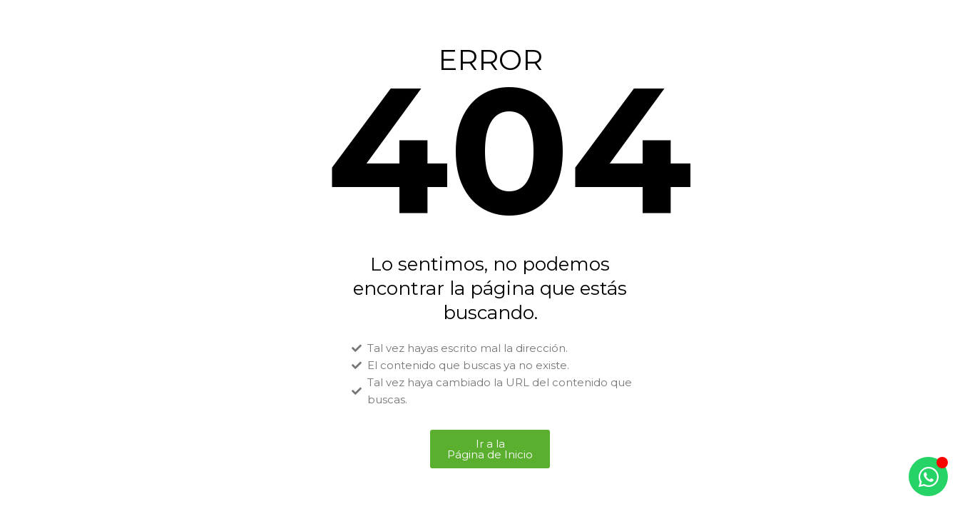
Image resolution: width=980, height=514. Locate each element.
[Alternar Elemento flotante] (928, 477)
